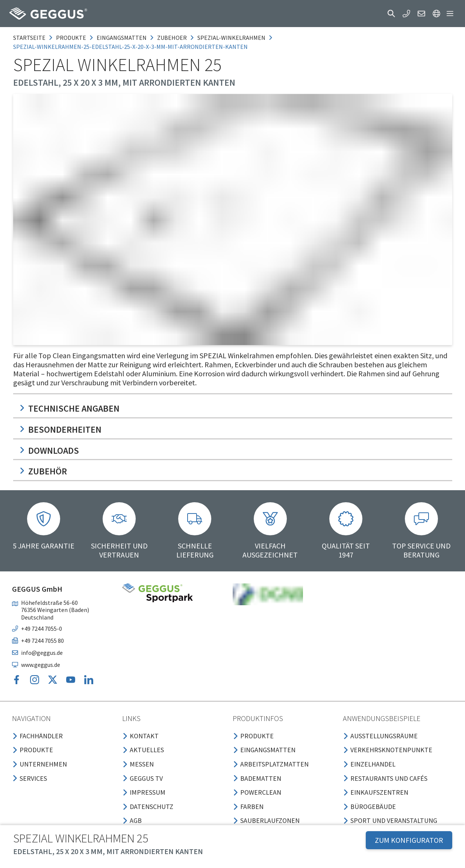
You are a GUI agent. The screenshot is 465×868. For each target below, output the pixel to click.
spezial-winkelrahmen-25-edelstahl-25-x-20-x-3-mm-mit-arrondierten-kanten (130, 47)
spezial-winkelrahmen (231, 38)
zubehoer (172, 38)
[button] (391, 14)
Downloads (49, 451)
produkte (71, 38)
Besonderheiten (60, 429)
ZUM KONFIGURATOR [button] (409, 840)
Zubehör (43, 471)
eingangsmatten (122, 38)
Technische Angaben (69, 408)
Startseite (29, 38)
